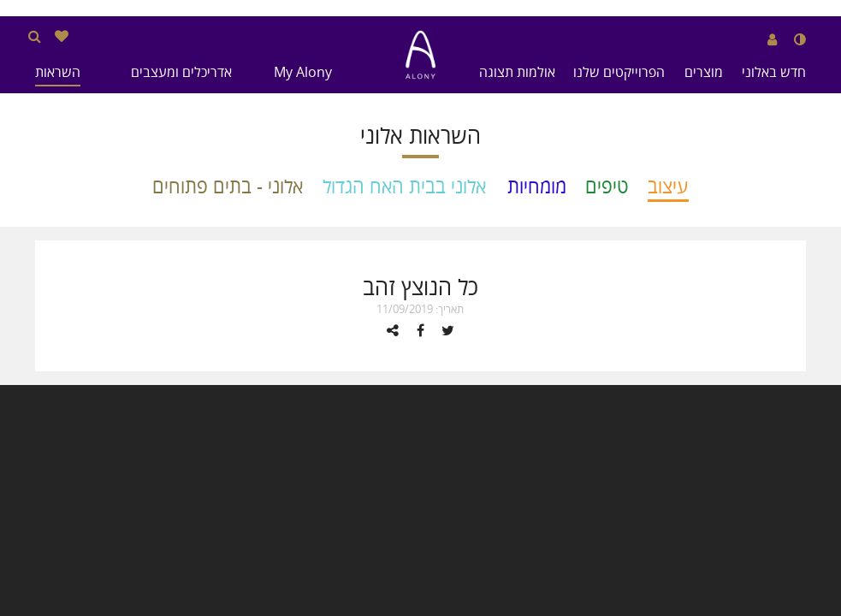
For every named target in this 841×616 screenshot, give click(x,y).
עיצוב (668, 186)
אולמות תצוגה (517, 72)
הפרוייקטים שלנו (619, 72)
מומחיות (537, 186)
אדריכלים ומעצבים (181, 72)
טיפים (607, 186)
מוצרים (704, 72)
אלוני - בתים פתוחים (228, 186)
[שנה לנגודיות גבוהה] (800, 39)
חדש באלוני (774, 72)
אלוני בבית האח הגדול (404, 186)
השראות (58, 72)
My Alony (303, 72)
